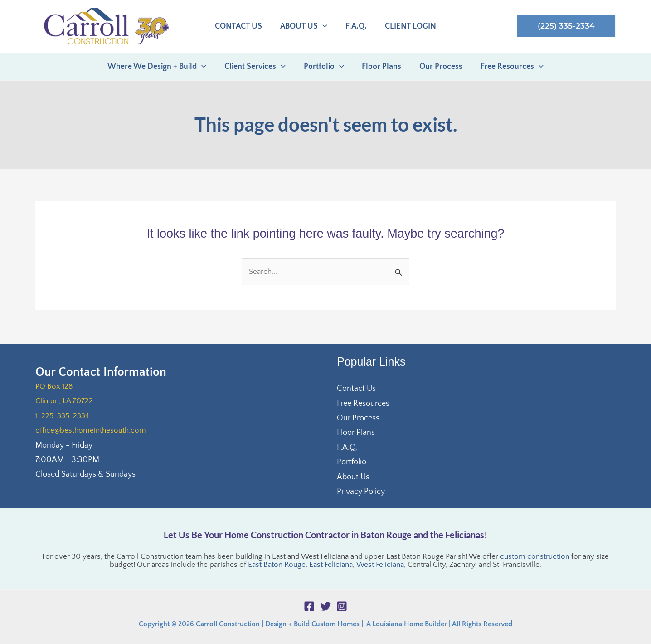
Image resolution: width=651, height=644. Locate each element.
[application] (323, 27)
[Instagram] (342, 606)
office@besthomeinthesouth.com (93, 430)
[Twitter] (325, 606)
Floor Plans (356, 433)
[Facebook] (309, 606)
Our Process (358, 418)
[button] (566, 27)
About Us (353, 477)
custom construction (535, 556)
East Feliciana (331, 565)
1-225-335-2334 (65, 416)
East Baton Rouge (277, 565)
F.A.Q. (347, 448)
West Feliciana (380, 565)
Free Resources (363, 404)
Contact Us (356, 389)
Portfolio (352, 462)
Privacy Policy (361, 492)
